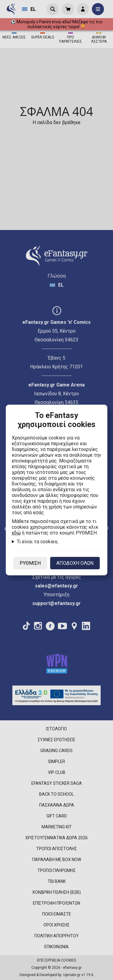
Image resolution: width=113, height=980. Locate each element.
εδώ (16, 533)
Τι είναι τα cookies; (38, 542)
